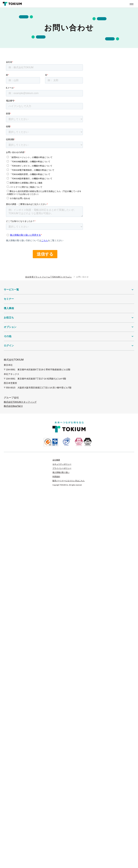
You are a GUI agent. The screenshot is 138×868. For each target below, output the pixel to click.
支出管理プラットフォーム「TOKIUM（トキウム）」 (49, 277)
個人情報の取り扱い (61, 472)
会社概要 (56, 460)
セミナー (9, 299)
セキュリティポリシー (62, 464)
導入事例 (9, 308)
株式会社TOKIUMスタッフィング (20, 402)
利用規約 (56, 477)
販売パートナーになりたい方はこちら (69, 481)
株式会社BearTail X (13, 406)
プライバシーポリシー (62, 468)
